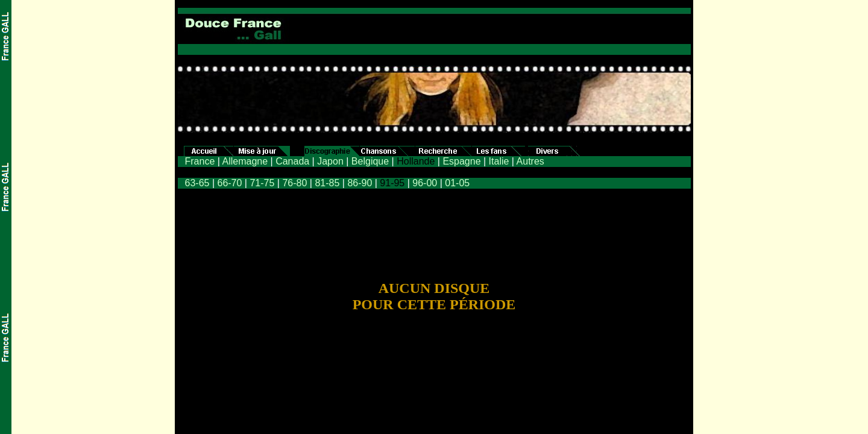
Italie (499, 161)
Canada (292, 161)
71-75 (262, 183)
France (200, 161)
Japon (330, 161)
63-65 (197, 183)
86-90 (360, 183)
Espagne (461, 161)
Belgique (370, 161)
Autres (530, 161)
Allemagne (245, 161)
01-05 (457, 183)
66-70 (229, 183)
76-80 (294, 183)
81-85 (326, 183)
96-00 (425, 183)
